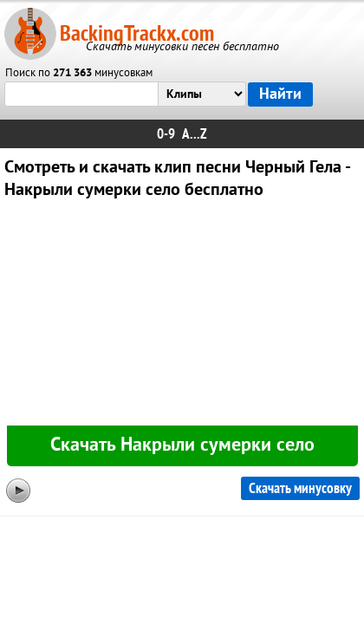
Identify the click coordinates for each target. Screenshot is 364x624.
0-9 (166, 134)
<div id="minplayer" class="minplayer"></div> (182, 316)
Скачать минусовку (300, 488)
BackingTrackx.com (137, 33)
